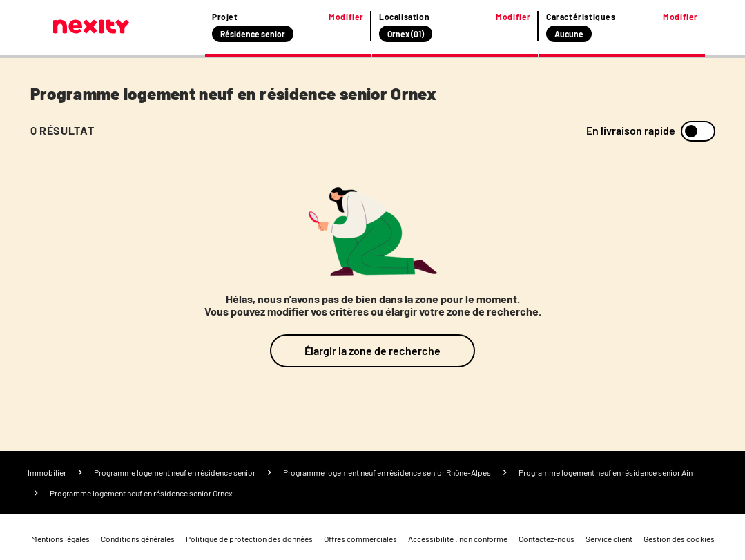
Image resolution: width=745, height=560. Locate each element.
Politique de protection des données (249, 539)
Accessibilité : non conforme (458, 539)
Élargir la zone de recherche (372, 350)
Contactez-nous (546, 539)
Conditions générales (138, 539)
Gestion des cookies (679, 539)
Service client (609, 539)
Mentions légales (60, 539)
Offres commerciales (360, 539)
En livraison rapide (631, 131)
